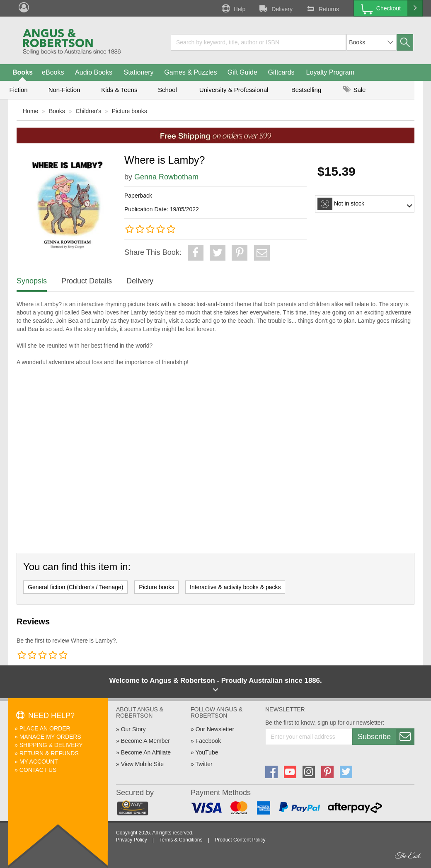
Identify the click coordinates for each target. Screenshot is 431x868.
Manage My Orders (50, 737)
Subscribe (386, 737)
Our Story (133, 729)
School (167, 90)
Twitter (204, 764)
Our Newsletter (215, 729)
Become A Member (145, 741)
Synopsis (32, 281)
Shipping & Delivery (51, 745)
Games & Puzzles (190, 72)
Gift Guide (242, 72)
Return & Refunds (49, 753)
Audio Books (94, 72)
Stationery (138, 72)
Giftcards (281, 72)
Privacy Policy (132, 840)
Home (30, 111)
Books (23, 72)
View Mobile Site (142, 764)
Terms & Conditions (181, 840)
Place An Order (45, 728)
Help (233, 8)
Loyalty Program (331, 72)
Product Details (87, 281)
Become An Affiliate (146, 752)
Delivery (275, 8)
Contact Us (38, 770)
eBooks (53, 72)
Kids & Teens (119, 90)
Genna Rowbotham (166, 177)
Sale (354, 90)
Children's (88, 111)
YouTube (207, 752)
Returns (322, 8)
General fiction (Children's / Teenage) (75, 587)
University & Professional (234, 90)
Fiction (18, 90)
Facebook (208, 741)
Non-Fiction (64, 90)
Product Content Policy (240, 840)
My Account (39, 762)
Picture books (130, 111)
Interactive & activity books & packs (235, 587)
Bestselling (306, 90)
